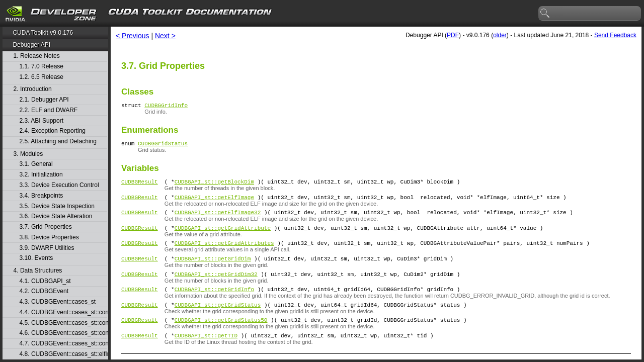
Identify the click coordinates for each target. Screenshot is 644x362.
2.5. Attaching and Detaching (58, 142)
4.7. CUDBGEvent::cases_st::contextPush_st (63, 344)
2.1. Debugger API (44, 100)
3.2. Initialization (41, 175)
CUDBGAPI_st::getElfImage (214, 203)
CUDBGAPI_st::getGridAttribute (223, 237)
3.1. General (36, 164)
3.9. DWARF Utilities (47, 248)
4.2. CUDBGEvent (44, 291)
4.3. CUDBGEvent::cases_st (58, 302)
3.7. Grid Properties (46, 227)
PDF (453, 35)
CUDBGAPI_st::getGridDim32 (216, 287)
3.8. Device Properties (49, 238)
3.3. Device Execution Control (59, 185)
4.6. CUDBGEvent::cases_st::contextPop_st (63, 333)
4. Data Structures (38, 271)
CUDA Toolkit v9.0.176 (43, 33)
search (545, 14)
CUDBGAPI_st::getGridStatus (218, 321)
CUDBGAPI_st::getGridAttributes (224, 253)
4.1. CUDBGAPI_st (45, 281)
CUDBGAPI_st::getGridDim (213, 270)
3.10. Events (36, 258)
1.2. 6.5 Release (42, 77)
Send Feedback (615, 35)
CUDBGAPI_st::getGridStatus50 (221, 338)
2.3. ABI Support (42, 121)
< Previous (133, 36)
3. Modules (28, 154)
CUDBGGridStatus (163, 146)
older (500, 35)
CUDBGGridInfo (166, 106)
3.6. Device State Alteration (56, 216)
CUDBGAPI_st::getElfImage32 (218, 219)
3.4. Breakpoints (42, 196)
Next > (165, 36)
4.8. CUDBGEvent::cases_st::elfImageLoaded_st (63, 354)
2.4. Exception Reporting (53, 131)
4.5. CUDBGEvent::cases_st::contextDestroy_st (63, 323)
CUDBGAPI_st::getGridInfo (214, 304)
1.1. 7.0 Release (42, 67)
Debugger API (31, 45)
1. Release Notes (37, 56)
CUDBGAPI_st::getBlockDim (214, 186)
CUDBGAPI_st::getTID (206, 355)
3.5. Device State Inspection (57, 206)
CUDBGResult (140, 186)
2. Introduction (33, 89)
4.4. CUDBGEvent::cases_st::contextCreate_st (63, 312)
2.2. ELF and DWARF (49, 110)
